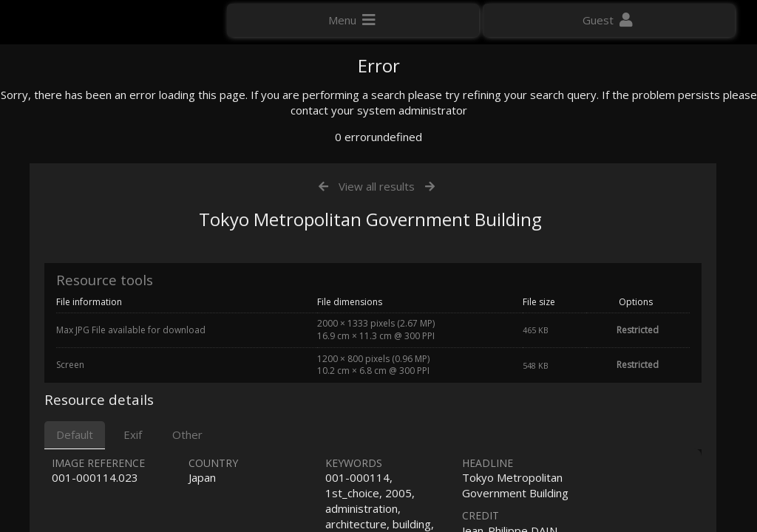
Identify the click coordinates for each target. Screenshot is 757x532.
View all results (377, 338)
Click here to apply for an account (95, 266)
